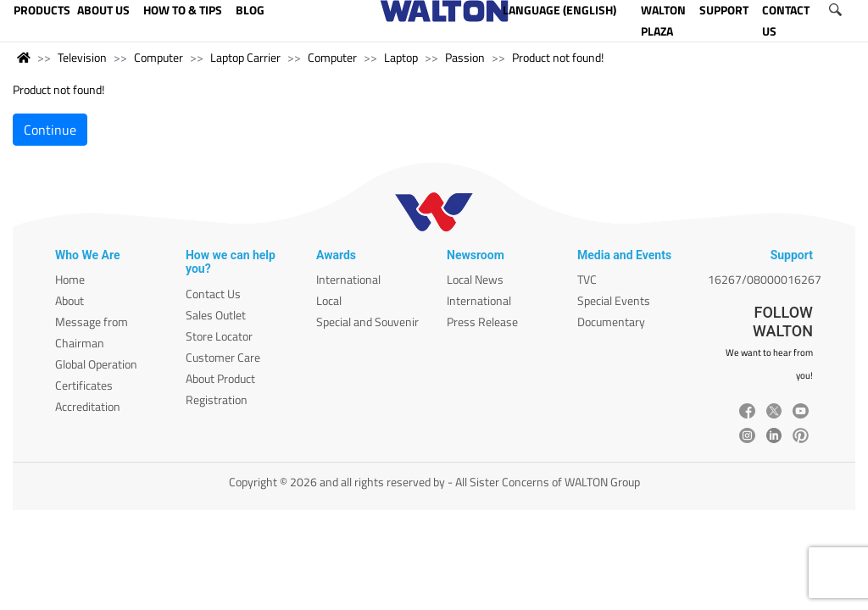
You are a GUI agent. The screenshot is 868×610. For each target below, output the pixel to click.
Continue (50, 130)
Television (82, 57)
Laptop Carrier (245, 57)
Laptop (401, 57)
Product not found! (558, 57)
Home (70, 279)
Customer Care (223, 357)
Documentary (611, 322)
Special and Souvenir (367, 322)
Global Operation (96, 364)
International (348, 279)
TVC (587, 279)
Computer (159, 57)
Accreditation (88, 406)
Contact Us (213, 294)
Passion (465, 57)
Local (329, 300)
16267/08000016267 (765, 279)
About (70, 300)
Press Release (482, 322)
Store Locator (219, 336)
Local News (475, 279)
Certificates (84, 385)
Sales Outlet (216, 315)
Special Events (614, 300)
